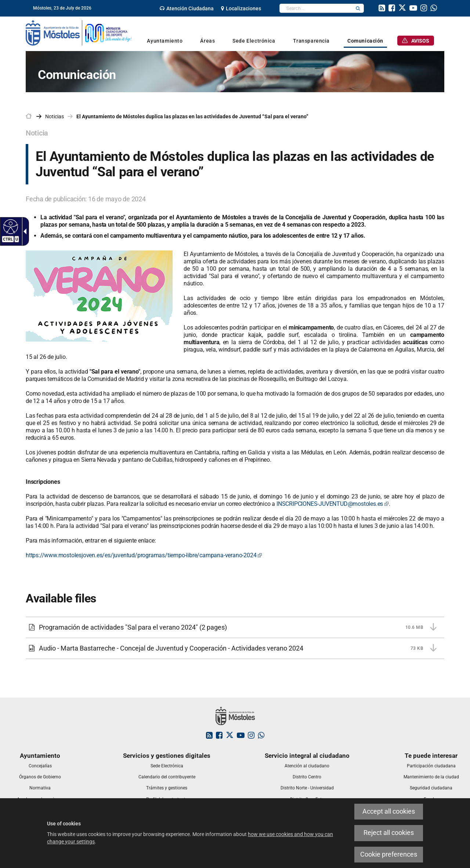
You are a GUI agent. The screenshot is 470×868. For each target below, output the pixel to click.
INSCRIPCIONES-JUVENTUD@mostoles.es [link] (333, 504)
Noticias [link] (55, 116)
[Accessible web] (10, 226)
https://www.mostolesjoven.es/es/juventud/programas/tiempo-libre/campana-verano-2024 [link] (144, 555)
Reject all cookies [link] (389, 833)
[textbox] (316, 8)
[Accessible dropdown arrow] (23, 231)
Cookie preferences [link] (389, 854)
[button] (358, 8)
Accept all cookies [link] (389, 811)
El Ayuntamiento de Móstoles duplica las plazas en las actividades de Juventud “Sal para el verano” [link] (192, 116)
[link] (187, 8)
